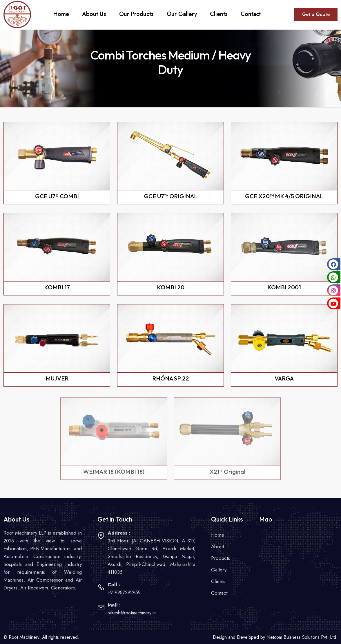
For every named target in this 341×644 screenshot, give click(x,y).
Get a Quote (316, 14)
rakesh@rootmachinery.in (132, 613)
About (217, 546)
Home (218, 535)
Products (221, 558)
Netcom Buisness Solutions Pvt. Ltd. (302, 637)
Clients (218, 581)
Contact (219, 593)
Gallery (219, 570)
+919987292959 (124, 592)
